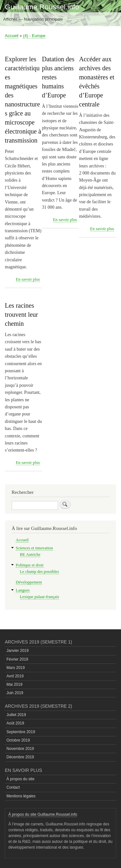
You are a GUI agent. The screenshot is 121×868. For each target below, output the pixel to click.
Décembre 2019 (20, 757)
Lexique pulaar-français (40, 597)
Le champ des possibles (40, 572)
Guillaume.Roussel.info (42, 7)
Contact (13, 787)
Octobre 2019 (18, 740)
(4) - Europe (34, 36)
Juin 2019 (15, 693)
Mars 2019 (16, 668)
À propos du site (20, 779)
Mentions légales (21, 796)
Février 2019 (17, 659)
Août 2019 (15, 723)
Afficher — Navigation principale (33, 19)
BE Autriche (30, 554)
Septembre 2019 (21, 732)
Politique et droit (30, 565)
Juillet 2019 (16, 715)
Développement (29, 582)
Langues (23, 590)
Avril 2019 (15, 676)
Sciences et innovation (34, 548)
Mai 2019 (14, 684)
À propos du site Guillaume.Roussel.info (43, 814)
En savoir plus (28, 279)
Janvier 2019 (18, 651)
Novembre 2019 (20, 749)
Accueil (12, 36)
